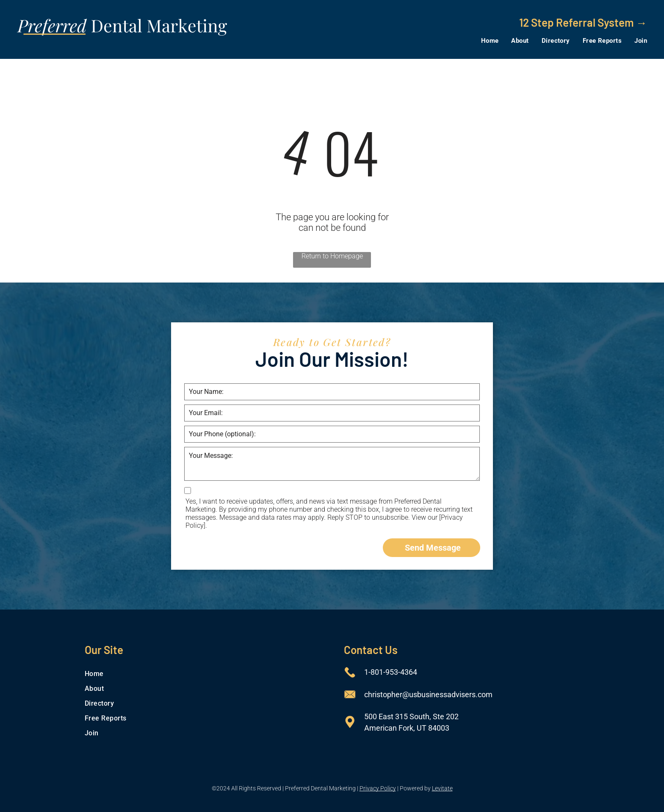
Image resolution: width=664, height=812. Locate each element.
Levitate (442, 788)
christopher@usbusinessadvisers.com (428, 694)
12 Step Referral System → (583, 22)
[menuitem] (484, 41)
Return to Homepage (332, 256)
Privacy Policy (378, 788)
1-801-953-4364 (391, 672)
